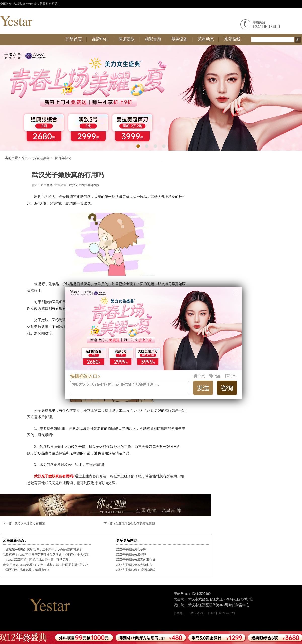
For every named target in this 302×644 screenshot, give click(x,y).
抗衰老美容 (41, 158)
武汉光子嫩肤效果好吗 (131, 555)
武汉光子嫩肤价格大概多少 (134, 565)
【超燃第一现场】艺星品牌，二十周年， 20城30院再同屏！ (42, 550)
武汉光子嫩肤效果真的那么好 (136, 560)
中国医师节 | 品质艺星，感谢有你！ (26, 570)
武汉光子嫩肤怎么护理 (131, 550)
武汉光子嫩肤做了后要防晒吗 (135, 524)
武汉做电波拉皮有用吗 (30, 524)
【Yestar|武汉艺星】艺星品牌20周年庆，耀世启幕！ (37, 560)
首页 (24, 158)
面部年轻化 (63, 158)
